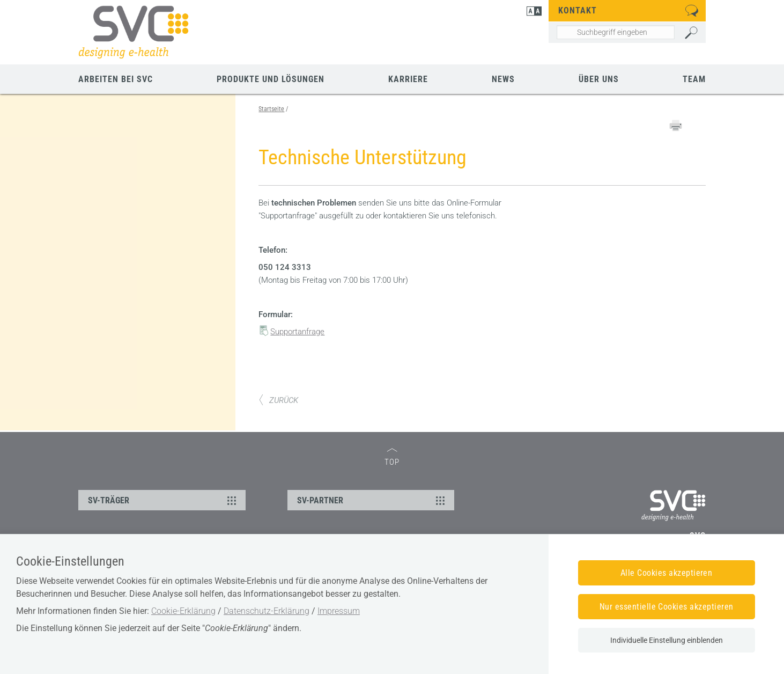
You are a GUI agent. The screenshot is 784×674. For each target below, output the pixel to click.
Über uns (599, 79)
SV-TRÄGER (164, 500)
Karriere (408, 79)
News (503, 79)
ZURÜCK (278, 400)
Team (694, 79)
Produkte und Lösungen (271, 79)
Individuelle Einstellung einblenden (667, 640)
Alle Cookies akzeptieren (667, 573)
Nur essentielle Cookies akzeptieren (667, 607)
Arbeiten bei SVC (116, 79)
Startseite (271, 109)
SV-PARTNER (373, 500)
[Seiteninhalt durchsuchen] (615, 32)
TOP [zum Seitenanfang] (392, 457)
